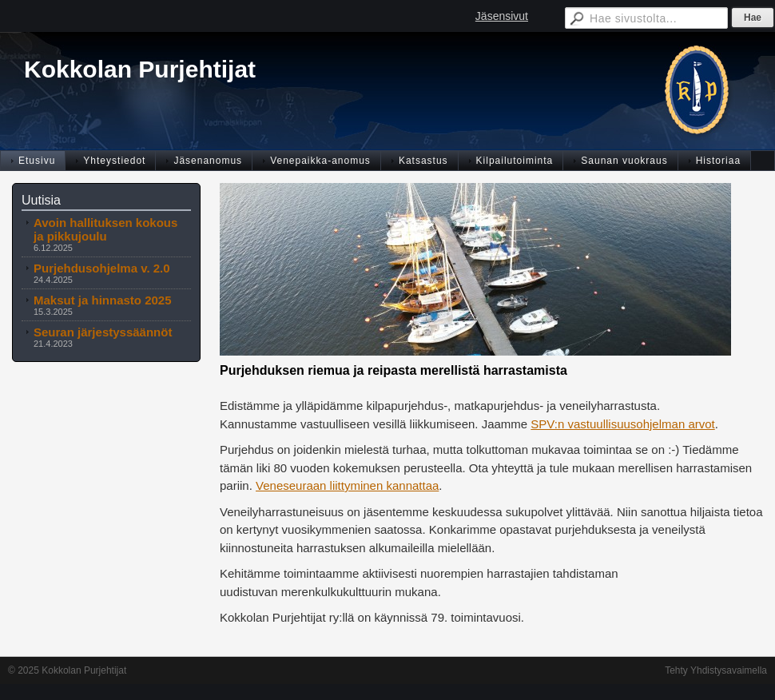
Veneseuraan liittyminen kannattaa (347, 485)
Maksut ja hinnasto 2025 (103, 300)
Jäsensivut (502, 16)
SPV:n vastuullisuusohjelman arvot (622, 424)
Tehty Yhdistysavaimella (716, 670)
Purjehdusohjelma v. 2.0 (102, 268)
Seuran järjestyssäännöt (103, 332)
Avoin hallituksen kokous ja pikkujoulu (105, 229)
